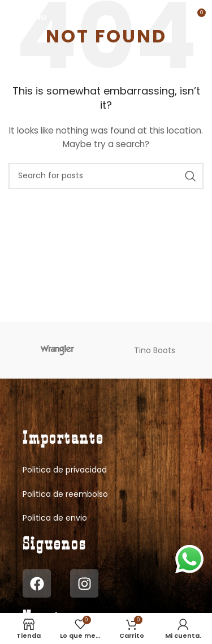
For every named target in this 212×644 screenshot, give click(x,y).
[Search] (106, 176)
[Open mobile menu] (27, 17)
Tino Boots (155, 350)
